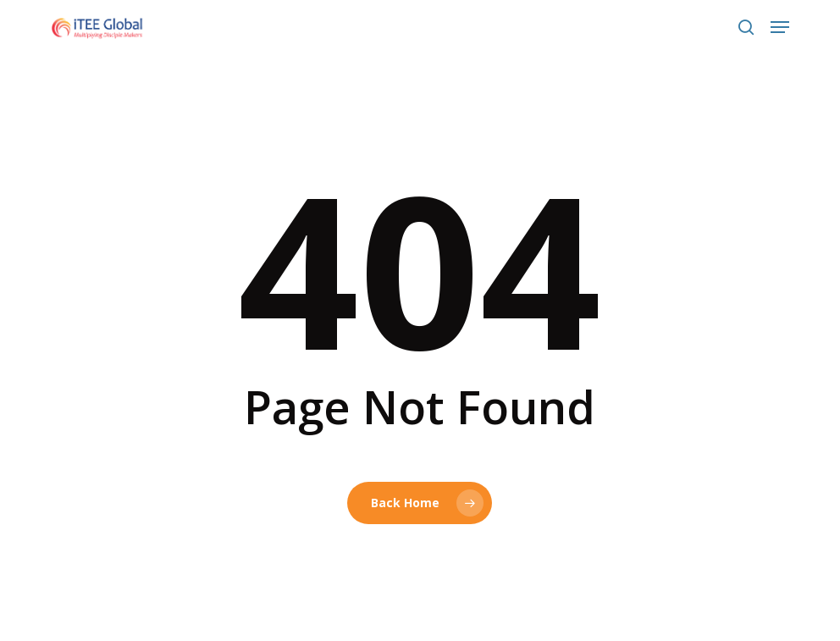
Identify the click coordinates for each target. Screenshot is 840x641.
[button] (780, 27)
